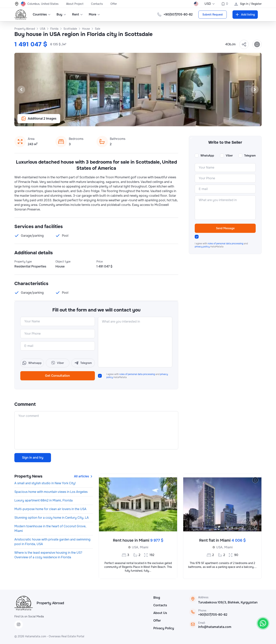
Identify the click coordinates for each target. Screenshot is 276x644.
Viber (229, 156)
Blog (157, 598)
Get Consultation (58, 376)
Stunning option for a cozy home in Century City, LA (52, 518)
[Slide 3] (136, 121)
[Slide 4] (140, 121)
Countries (42, 14)
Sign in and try (33, 458)
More (94, 14)
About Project (75, 4)
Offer (114, 4)
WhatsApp (207, 156)
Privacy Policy (164, 628)
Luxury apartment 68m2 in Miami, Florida (44, 500)
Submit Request (213, 15)
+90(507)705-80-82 (178, 14)
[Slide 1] (127, 121)
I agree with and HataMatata (137, 376)
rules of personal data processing (137, 374)
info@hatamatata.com (215, 627)
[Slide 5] (145, 121)
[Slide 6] (149, 121)
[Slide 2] (131, 121)
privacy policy (202, 247)
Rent (78, 14)
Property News (28, 476)
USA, (135, 547)
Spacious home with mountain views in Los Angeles (51, 492)
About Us (160, 613)
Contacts (97, 4)
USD (210, 4)
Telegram (250, 156)
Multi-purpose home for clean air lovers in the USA (50, 509)
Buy (61, 14)
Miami (144, 547)
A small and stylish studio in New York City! (45, 483)
